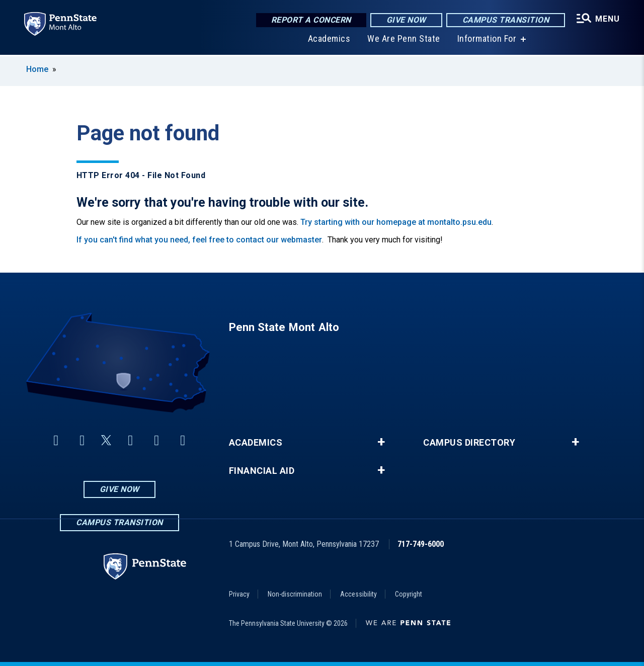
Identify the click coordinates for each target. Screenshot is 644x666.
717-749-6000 (421, 544)
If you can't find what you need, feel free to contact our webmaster (199, 240)
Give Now (406, 20)
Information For (487, 40)
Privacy (239, 594)
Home (37, 69)
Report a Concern (311, 20)
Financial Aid (262, 471)
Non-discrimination (295, 594)
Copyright (409, 594)
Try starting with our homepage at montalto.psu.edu (396, 222)
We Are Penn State (404, 40)
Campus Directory (469, 443)
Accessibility (358, 594)
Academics (329, 40)
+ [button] (381, 442)
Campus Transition (506, 20)
